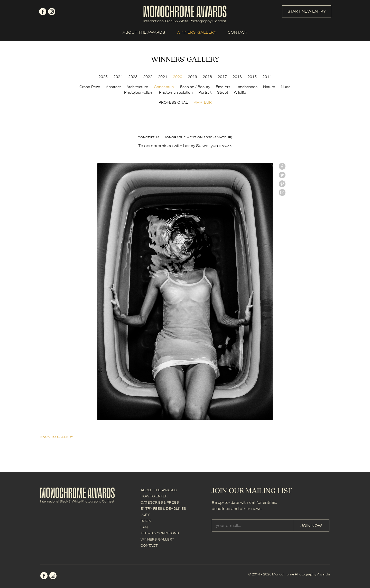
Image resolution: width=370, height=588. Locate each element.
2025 (103, 77)
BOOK (146, 521)
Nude (286, 87)
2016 (237, 77)
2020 (178, 77)
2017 (222, 77)
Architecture (137, 87)
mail (282, 192)
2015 (252, 77)
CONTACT (238, 32)
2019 (192, 77)
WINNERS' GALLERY (196, 32)
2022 (148, 77)
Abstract (113, 87)
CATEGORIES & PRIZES (160, 502)
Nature (269, 87)
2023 (133, 77)
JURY (145, 515)
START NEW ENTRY (307, 11)
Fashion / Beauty (195, 87)
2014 (267, 77)
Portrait (205, 92)
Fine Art (223, 87)
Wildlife (240, 92)
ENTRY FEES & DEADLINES (163, 509)
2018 (207, 77)
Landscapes (247, 87)
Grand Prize (90, 87)
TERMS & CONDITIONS (160, 533)
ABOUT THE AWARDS (144, 32)
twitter (282, 175)
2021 (163, 77)
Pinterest (282, 184)
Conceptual (164, 87)
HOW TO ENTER (154, 496)
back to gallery (57, 437)
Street (223, 92)
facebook (43, 12)
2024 (118, 77)
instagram (52, 12)
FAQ (144, 527)
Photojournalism (139, 92)
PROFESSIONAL (173, 102)
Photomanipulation (176, 92)
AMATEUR (203, 102)
